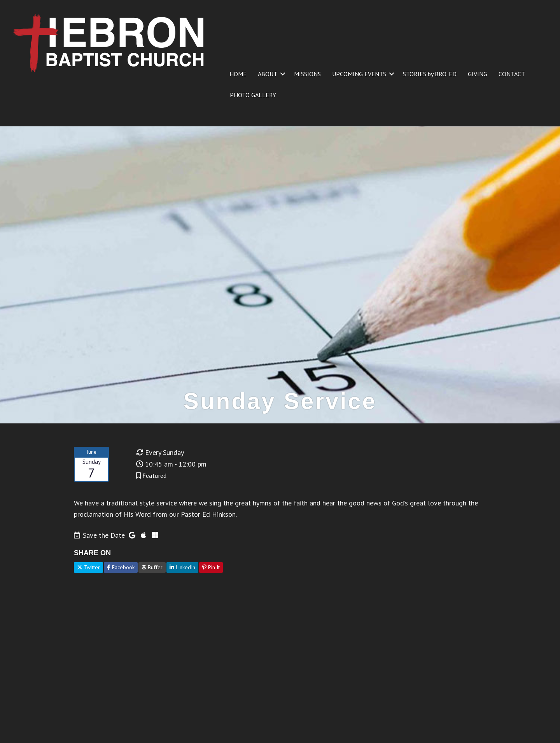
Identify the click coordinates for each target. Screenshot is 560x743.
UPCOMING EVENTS (359, 74)
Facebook (121, 567)
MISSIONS (307, 74)
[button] (283, 74)
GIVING (478, 74)
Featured (154, 476)
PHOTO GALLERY (253, 95)
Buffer (152, 567)
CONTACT (512, 74)
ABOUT (268, 74)
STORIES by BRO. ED (430, 74)
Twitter (88, 567)
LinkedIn (182, 567)
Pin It (211, 567)
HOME (238, 74)
